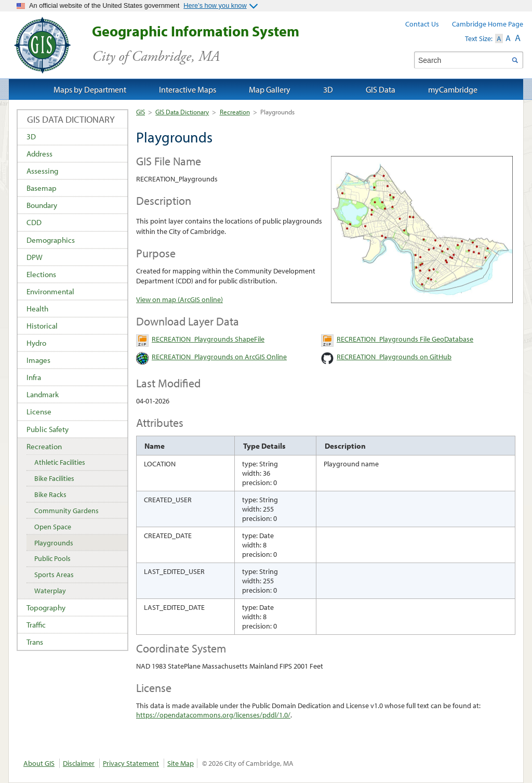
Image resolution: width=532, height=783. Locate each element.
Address (39, 154)
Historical (42, 326)
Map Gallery (270, 89)
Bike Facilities (54, 478)
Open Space (53, 527)
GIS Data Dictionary (182, 112)
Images (38, 360)
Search (515, 60)
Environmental (50, 291)
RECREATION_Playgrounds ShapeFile (208, 339)
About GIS (39, 763)
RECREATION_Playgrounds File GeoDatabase (405, 339)
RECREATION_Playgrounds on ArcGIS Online (219, 357)
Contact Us (422, 24)
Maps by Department (90, 89)
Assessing (42, 171)
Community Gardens (66, 511)
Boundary (42, 205)
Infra (34, 377)
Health (37, 309)
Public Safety (48, 429)
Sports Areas (54, 575)
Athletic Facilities (60, 462)
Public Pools (52, 558)
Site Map (181, 763)
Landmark (43, 394)
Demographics (51, 240)
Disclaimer (79, 763)
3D (31, 136)
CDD (34, 222)
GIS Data (381, 89)
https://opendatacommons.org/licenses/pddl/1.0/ (213, 715)
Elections (41, 274)
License (39, 412)
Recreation (235, 112)
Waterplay (50, 591)
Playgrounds (54, 543)
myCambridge (453, 89)
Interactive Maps (188, 89)
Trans (35, 642)
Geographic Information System (214, 44)
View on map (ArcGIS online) (179, 299)
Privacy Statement (131, 763)
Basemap (42, 188)
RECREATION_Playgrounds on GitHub (394, 357)
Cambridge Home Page (488, 24)
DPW (35, 257)
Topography (46, 608)
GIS (141, 112)
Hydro (36, 343)
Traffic (36, 625)
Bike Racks (50, 494)
